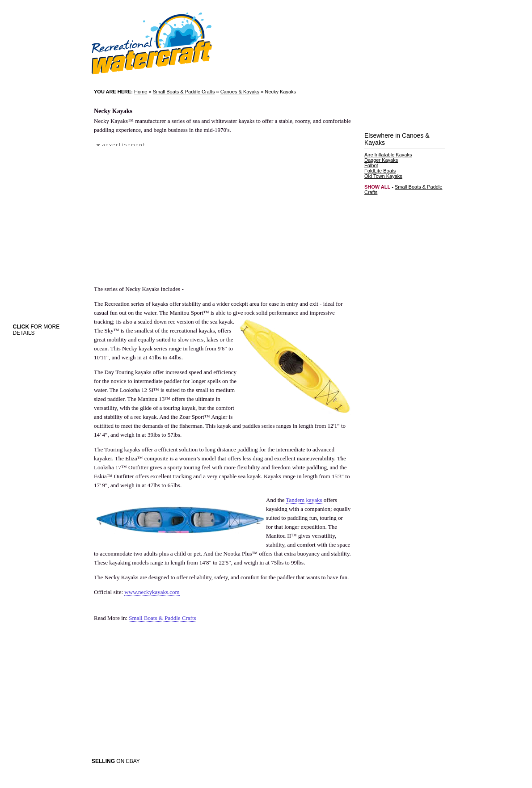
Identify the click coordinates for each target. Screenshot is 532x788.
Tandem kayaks (304, 500)
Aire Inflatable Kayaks (388, 155)
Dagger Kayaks (381, 160)
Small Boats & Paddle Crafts (184, 92)
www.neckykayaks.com (152, 592)
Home (141, 92)
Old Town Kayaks (383, 176)
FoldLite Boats (380, 171)
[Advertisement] (172, 212)
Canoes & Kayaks (240, 92)
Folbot (371, 165)
